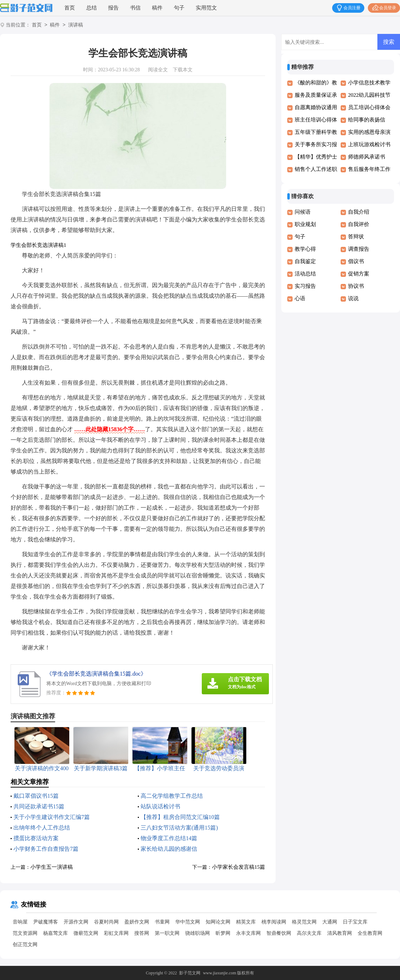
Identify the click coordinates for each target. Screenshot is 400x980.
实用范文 (206, 8)
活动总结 (305, 274)
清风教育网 (340, 933)
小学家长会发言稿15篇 (239, 867)
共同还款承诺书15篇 (39, 806)
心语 (300, 298)
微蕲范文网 (86, 933)
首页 (70, 8)
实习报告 (305, 286)
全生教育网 (370, 933)
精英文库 (246, 922)
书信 (135, 8)
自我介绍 (359, 212)
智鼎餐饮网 (279, 933)
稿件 (157, 8)
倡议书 (356, 261)
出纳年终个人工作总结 (42, 828)
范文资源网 (25, 933)
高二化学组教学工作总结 (172, 796)
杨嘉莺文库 (55, 933)
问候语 (303, 212)
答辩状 (356, 237)
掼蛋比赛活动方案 (36, 838)
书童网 (162, 922)
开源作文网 (76, 922)
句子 (179, 8)
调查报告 (359, 249)
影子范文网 (190, 973)
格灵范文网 (304, 922)
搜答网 (142, 933)
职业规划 (305, 224)
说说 (353, 298)
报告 (113, 8)
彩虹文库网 (116, 933)
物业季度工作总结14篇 (169, 838)
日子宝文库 (355, 922)
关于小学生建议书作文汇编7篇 (52, 817)
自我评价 (359, 224)
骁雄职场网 (198, 933)
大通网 (330, 922)
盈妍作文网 (137, 922)
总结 (92, 8)
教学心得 (305, 249)
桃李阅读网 (274, 922)
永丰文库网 (248, 933)
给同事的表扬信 (367, 120)
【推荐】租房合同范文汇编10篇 (180, 817)
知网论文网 (218, 922)
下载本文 (183, 70)
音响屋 (20, 922)
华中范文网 (188, 922)
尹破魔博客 (46, 922)
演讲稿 (76, 25)
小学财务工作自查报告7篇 (46, 849)
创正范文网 (25, 945)
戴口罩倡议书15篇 (36, 796)
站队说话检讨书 (160, 806)
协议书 (356, 286)
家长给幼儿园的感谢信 (169, 849)
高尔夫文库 (309, 933)
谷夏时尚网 (106, 922)
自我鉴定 (305, 261)
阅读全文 (158, 70)
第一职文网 (167, 933)
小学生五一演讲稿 (52, 867)
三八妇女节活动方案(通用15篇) (179, 828)
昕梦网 (223, 933)
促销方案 (359, 274)
